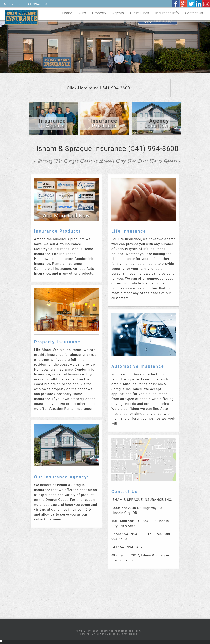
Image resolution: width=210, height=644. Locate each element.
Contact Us (194, 13)
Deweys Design (106, 634)
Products (104, 123)
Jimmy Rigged (128, 634)
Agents (118, 13)
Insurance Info (167, 13)
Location (157, 123)
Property (99, 13)
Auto (82, 13)
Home (67, 13)
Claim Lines (140, 13)
